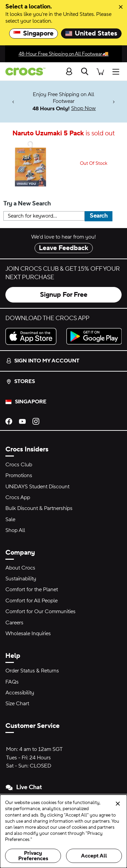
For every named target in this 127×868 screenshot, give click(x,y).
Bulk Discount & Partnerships (39, 508)
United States (91, 34)
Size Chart (17, 704)
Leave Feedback (64, 248)
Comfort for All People (31, 601)
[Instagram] (36, 421)
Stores (20, 381)
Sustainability (21, 579)
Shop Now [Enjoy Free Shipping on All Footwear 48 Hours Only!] (83, 108)
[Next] (114, 102)
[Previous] (13, 102)
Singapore (34, 34)
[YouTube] (22, 421)
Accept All (94, 856)
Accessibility (20, 693)
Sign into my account (43, 361)
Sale (10, 519)
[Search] (85, 71)
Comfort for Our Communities (40, 611)
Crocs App (18, 497)
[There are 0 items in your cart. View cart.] (100, 71)
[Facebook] (9, 421)
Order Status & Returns (32, 671)
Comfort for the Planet (32, 589)
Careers (14, 623)
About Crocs (20, 568)
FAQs (12, 682)
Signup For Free (64, 295)
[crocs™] (23, 72)
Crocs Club (19, 465)
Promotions (19, 475)
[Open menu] (118, 71)
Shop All (15, 530)
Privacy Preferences (33, 856)
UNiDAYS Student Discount (37, 487)
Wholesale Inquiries (28, 633)
